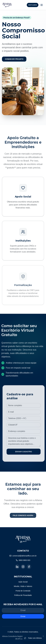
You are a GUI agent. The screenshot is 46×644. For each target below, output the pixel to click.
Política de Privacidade (23, 595)
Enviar (23, 616)
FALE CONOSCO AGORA (23, 517)
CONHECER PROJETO (14, 59)
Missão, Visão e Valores (23, 586)
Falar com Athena (33, 638)
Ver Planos (33, 5)
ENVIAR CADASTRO (25, 452)
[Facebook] (29, 567)
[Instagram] (23, 567)
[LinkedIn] (17, 567)
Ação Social (23, 582)
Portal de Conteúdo (23, 591)
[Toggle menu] (42, 5)
